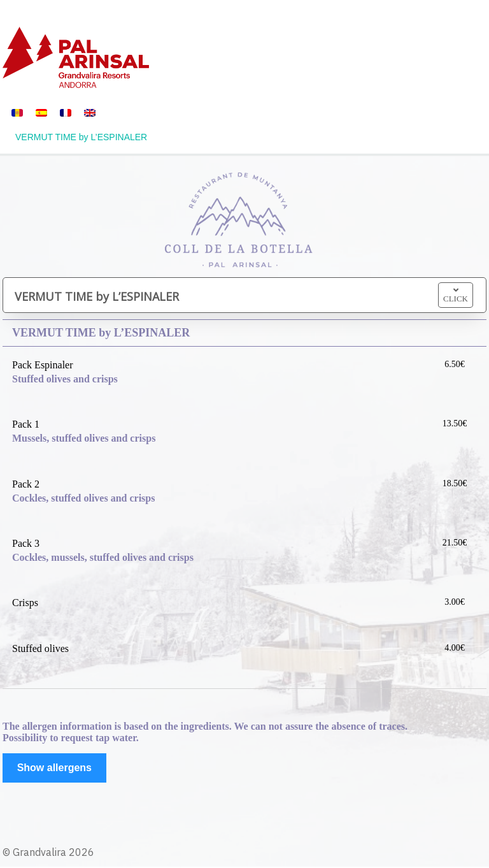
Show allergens (54, 768)
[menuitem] (17, 112)
